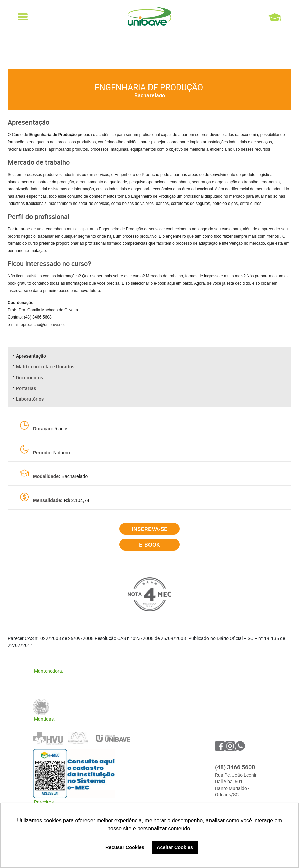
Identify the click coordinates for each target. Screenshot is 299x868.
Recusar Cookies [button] (125, 847)
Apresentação (31, 356)
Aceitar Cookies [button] (175, 847)
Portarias (26, 388)
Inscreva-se (149, 529)
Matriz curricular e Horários (45, 367)
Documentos (29, 377)
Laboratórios (30, 399)
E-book (149, 545)
